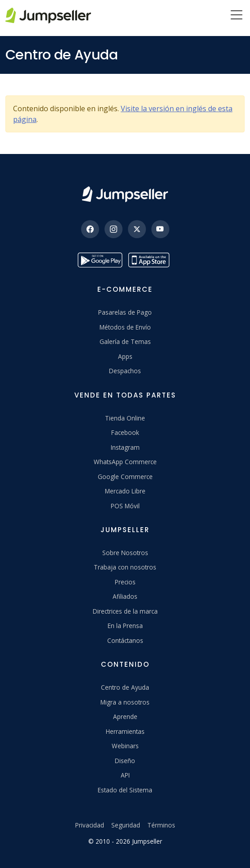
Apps (125, 356)
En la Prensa (125, 626)
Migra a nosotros (125, 702)
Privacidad (90, 825)
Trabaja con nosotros (125, 567)
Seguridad (126, 825)
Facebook (125, 432)
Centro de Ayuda (125, 687)
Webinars (125, 746)
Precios (125, 582)
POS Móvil (125, 506)
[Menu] (236, 16)
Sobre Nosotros (125, 553)
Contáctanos (125, 640)
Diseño (125, 761)
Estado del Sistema (125, 790)
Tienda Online (125, 418)
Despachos (125, 371)
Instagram (125, 447)
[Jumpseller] (125, 194)
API (125, 775)
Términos (161, 825)
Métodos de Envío (125, 327)
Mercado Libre (125, 491)
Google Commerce (125, 477)
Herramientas (125, 731)
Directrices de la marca (125, 611)
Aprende (125, 717)
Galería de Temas (125, 341)
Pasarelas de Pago (125, 312)
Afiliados (125, 596)
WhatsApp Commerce (125, 462)
